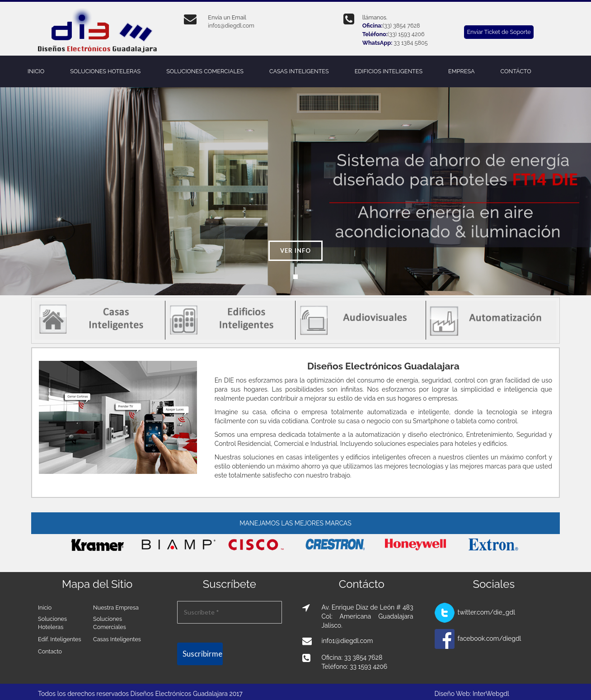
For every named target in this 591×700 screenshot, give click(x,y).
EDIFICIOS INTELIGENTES (389, 71)
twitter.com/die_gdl (486, 612)
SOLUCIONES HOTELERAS (105, 71)
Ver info (295, 251)
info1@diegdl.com (231, 26)
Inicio (45, 608)
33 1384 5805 (410, 43)
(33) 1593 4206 (406, 34)
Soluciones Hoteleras (52, 623)
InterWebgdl (491, 694)
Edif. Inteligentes (59, 639)
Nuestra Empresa (116, 608)
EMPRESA (461, 71)
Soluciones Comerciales (110, 623)
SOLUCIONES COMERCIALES (205, 71)
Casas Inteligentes (117, 639)
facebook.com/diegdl (490, 639)
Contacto (50, 651)
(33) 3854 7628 (401, 26)
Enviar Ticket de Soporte (499, 32)
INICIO (36, 71)
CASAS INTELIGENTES (299, 71)
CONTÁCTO (516, 71)
